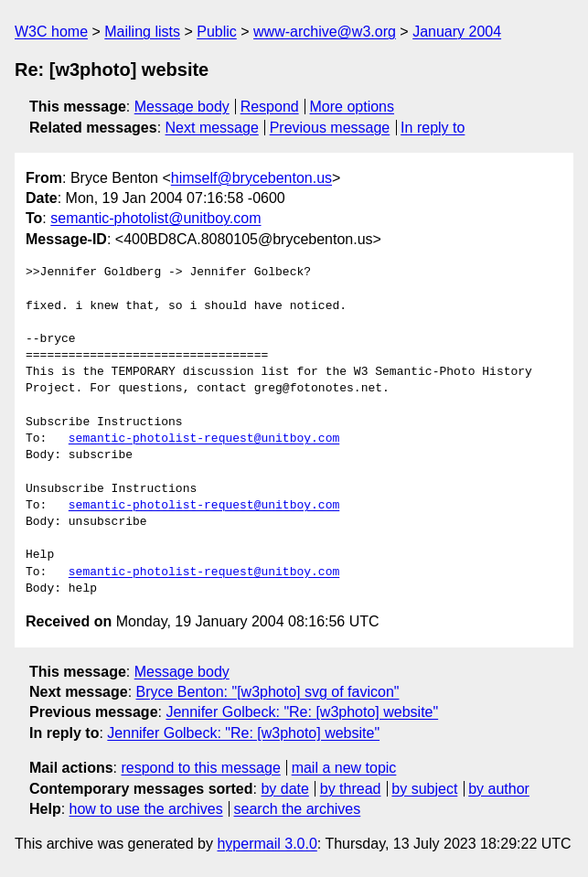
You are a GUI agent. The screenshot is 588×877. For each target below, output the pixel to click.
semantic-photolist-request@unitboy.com (204, 439)
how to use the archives (146, 809)
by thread (351, 789)
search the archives (298, 809)
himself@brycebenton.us (251, 178)
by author (499, 789)
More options (353, 107)
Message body (182, 107)
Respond (270, 107)
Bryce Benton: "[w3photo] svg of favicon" (268, 692)
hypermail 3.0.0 (267, 844)
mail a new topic (344, 768)
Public (217, 32)
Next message (212, 128)
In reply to (433, 128)
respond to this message (200, 768)
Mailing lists (142, 32)
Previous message (330, 128)
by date (284, 789)
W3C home (51, 32)
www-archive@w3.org (325, 32)
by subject (424, 789)
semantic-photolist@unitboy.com (155, 218)
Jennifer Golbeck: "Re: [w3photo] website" (302, 712)
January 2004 (457, 32)
